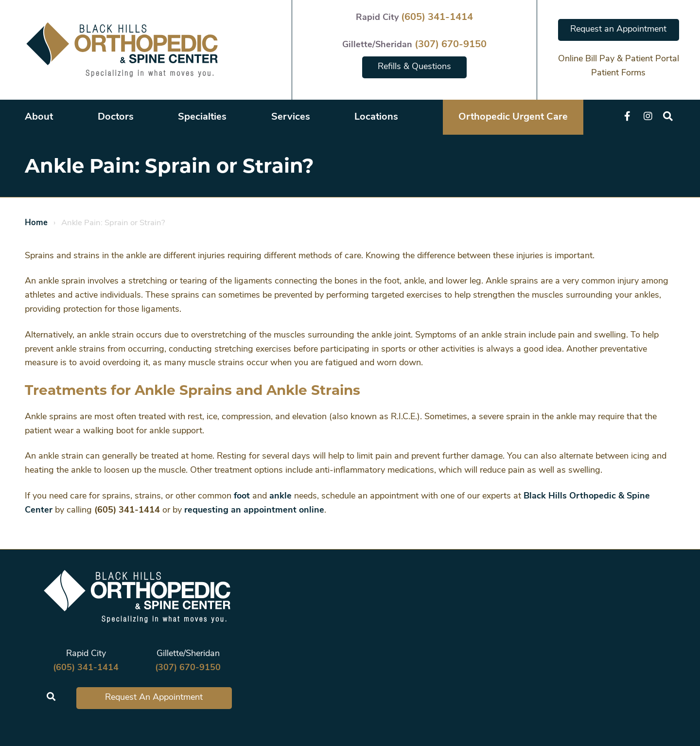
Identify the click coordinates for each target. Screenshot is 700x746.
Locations (376, 117)
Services (291, 117)
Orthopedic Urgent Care (513, 117)
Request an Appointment (618, 29)
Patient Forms (618, 73)
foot (242, 496)
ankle (280, 496)
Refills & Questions (414, 67)
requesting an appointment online (254, 510)
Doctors (116, 117)
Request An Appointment (154, 698)
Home (36, 223)
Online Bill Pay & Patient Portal (619, 59)
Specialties (202, 117)
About (39, 117)
